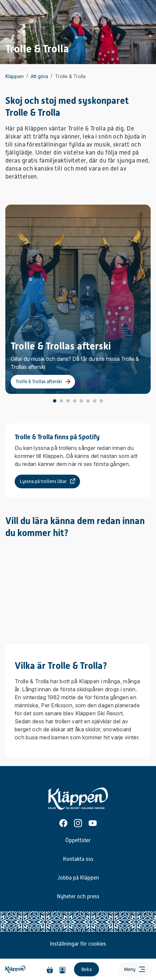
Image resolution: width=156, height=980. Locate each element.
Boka (86, 969)
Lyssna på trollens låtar (43, 481)
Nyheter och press (78, 897)
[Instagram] (78, 823)
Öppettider (78, 840)
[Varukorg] (50, 969)
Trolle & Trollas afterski (39, 382)
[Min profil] (62, 969)
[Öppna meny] (135, 969)
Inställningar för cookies (78, 944)
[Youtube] (93, 823)
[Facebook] (63, 823)
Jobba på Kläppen (78, 878)
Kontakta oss (78, 859)
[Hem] (16, 969)
